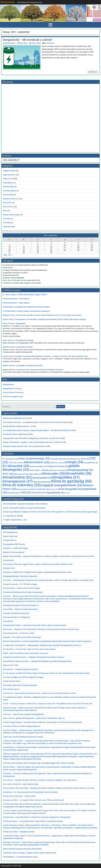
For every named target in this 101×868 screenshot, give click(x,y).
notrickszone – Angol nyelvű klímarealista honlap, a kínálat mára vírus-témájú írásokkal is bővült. (40, 693)
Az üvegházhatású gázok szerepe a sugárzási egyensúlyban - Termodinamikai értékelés (36, 430)
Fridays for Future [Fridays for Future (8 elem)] (57, 466)
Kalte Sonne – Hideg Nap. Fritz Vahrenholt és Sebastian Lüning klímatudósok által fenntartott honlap (41, 629)
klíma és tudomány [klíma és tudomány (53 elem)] (22, 485)
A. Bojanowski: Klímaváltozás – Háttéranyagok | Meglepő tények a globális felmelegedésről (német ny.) (42, 645)
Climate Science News (12, 681)
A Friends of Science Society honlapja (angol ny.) (22, 726)
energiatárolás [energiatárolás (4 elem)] (91, 463)
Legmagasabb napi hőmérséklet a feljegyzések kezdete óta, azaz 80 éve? (31, 438)
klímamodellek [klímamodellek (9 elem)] (42, 478)
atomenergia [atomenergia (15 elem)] (39, 458)
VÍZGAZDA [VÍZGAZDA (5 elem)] (38, 493)
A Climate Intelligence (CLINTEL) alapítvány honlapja (23, 677)
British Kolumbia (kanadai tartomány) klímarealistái (22, 849)
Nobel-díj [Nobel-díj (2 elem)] (53, 489)
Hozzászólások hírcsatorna (13, 392)
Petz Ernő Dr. (8, 207)
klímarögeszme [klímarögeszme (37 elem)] (17, 481)
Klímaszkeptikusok (10, 532)
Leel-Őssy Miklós (10, 191)
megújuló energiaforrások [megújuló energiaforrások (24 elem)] (62, 485)
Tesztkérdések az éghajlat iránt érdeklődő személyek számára (26, 307)
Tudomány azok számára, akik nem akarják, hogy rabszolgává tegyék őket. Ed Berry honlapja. (39, 763)
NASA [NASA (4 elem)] (34, 489)
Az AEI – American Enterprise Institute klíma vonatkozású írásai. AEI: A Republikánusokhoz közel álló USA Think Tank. (48, 704)
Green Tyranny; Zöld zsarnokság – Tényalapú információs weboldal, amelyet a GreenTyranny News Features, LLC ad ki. (49, 788)
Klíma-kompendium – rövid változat (16, 299)
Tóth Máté (7, 223)
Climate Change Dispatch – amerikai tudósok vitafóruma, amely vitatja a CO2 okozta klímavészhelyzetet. (43, 722)
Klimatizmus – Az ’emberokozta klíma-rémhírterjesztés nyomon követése (31, 792)
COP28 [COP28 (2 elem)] (20, 463)
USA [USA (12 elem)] (26, 492)
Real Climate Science (11, 689)
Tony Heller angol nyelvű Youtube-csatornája (20, 685)
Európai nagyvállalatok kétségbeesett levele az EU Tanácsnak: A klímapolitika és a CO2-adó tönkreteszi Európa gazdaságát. (50, 512)
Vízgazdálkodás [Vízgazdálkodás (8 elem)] (54, 493)
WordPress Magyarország (13, 396)
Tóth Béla (7, 219)
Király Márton (8, 183)
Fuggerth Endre (9, 171)
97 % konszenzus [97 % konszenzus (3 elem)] (10, 459)
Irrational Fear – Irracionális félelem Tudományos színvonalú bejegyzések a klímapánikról (37, 817)
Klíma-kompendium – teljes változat (16, 303)
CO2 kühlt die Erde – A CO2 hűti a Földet (19, 633)
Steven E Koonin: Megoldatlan (14, 323)
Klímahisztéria (8, 560)
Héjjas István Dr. (9, 175)
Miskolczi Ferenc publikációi (14, 552)
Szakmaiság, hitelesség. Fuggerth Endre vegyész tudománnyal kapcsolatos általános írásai (38, 564)
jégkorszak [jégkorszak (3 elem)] (19, 474)
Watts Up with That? (11, 665)
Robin (5, 211)
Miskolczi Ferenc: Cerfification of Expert (17, 347)
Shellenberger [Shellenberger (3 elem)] (14, 493)
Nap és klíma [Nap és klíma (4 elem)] (24, 489)
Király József (36, 43)
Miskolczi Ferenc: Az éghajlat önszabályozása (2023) (23, 365)
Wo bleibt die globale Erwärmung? (16, 613)
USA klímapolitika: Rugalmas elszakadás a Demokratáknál (25, 504)
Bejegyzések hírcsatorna (12, 388)
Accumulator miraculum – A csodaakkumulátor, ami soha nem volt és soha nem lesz (35, 422)
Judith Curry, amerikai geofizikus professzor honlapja (23, 737)
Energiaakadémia (10, 540)
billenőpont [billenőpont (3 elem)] (75, 459)
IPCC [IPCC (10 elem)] (8, 474)
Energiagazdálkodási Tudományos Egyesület (20, 576)
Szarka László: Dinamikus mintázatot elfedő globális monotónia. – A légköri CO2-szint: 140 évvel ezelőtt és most (45, 356)
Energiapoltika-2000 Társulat (14, 544)
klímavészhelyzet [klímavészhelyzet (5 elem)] (42, 482)
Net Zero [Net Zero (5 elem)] (44, 489)
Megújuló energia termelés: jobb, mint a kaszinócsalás (24, 446)
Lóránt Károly (8, 195)
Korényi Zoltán (9, 187)
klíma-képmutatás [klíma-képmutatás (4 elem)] (33, 474)
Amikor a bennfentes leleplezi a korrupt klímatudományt (24, 508)
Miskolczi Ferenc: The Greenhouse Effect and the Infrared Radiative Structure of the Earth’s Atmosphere (42, 315)
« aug (5, 255)
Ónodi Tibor (7, 203)
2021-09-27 (23, 43)
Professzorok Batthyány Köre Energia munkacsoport (23, 592)
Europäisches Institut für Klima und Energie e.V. (21, 605)
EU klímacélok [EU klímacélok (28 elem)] (16, 466)
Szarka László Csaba (11, 215)
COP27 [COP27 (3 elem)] (12, 463)
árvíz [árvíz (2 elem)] (67, 493)
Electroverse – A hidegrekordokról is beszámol (21, 669)
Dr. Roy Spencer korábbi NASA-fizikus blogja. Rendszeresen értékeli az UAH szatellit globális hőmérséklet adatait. (46, 673)
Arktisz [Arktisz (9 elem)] (23, 459)
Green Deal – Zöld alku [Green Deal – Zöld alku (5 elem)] (41, 470)
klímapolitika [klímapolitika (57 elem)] (66, 477)
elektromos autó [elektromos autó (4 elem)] (57, 463)
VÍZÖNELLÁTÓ (9, 568)
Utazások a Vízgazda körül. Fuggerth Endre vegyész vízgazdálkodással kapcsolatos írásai (37, 572)
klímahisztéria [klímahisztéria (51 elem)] (17, 477)
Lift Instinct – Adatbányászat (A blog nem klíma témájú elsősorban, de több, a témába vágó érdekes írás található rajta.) (48, 580)
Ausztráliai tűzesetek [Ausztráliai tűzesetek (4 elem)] (60, 459)
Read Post (93, 72)
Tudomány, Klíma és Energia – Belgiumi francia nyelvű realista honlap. (30, 853)
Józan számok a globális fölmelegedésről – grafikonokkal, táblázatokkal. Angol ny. (34, 718)
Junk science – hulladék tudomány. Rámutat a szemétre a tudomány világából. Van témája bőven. (40, 780)
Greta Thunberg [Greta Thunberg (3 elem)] (60, 470)
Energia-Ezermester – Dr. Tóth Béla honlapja (20, 584)
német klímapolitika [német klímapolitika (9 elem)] (70, 489)
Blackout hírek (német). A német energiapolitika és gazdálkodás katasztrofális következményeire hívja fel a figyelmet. (47, 641)
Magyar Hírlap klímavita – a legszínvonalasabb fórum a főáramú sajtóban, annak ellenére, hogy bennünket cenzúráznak (48, 556)
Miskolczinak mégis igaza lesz (14, 418)
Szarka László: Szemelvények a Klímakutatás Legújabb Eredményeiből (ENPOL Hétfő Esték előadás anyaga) (44, 319)
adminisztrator (10, 43)
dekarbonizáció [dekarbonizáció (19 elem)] (36, 462)
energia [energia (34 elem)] (74, 462)
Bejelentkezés (8, 384)
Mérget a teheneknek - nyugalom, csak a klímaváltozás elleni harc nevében (32, 442)
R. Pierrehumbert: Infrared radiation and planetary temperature (26, 311)
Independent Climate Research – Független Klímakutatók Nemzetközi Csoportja (33, 657)
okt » (10, 255)
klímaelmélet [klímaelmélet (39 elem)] (78, 473)
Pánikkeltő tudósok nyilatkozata (15, 434)
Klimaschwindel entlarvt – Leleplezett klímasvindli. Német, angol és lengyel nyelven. (35, 625)
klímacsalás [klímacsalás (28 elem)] (53, 473)
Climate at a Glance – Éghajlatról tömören (19, 832)
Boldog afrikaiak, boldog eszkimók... (17, 426)
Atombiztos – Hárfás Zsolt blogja (15, 548)
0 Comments (49, 43)
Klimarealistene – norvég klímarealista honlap (20, 857)
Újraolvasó (7, 227)
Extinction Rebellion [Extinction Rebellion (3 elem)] (38, 466)
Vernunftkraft (8, 621)
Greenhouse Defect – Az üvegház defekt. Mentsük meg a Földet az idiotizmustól (33, 800)
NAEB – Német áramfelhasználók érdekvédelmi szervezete (25, 653)
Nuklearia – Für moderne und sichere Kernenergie (22, 637)
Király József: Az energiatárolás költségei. (19, 340)
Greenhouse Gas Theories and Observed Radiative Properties (40, 370)
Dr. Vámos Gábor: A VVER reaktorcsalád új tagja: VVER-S (25, 295)
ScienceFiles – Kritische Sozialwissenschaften (21, 609)
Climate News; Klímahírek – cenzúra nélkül (19, 796)
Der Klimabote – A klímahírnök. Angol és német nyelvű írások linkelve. (29, 649)
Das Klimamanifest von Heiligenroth (17, 617)
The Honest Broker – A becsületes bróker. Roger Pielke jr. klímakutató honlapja (33, 821)
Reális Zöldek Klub (10, 536)
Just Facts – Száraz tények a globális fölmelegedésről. (24, 714)
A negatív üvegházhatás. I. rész (15, 520)
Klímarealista (7, 2)
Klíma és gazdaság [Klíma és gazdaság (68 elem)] (71, 481)
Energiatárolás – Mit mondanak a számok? (28, 40)
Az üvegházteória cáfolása (13, 516)
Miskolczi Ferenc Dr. (11, 199)
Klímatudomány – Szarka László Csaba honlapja (21, 588)
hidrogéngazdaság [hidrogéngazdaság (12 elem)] (80, 470)
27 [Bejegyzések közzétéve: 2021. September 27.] (9, 252)
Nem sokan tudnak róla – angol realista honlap (21, 784)
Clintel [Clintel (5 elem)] (85, 459)
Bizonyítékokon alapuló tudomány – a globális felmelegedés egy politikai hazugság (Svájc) (37, 661)
